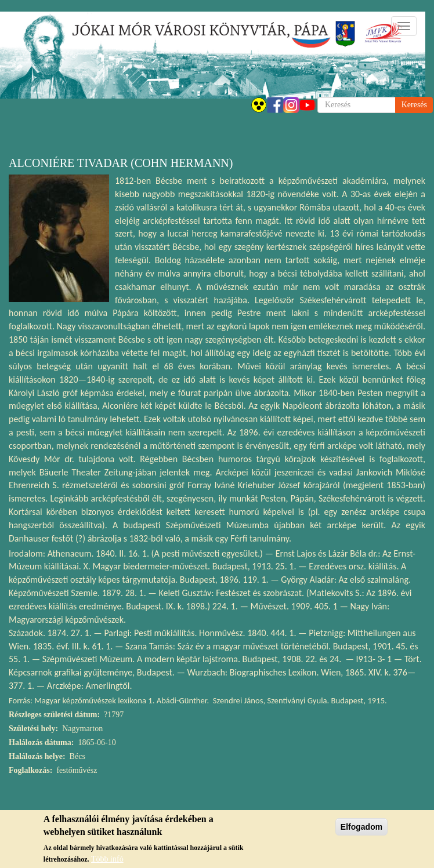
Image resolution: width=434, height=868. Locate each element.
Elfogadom (361, 829)
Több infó (107, 861)
